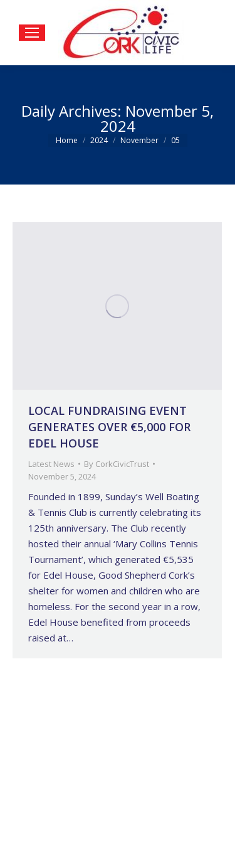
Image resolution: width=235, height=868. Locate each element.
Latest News (51, 464)
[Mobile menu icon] (32, 33)
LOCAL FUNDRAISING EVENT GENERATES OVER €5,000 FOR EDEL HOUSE (109, 427)
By (117, 464)
